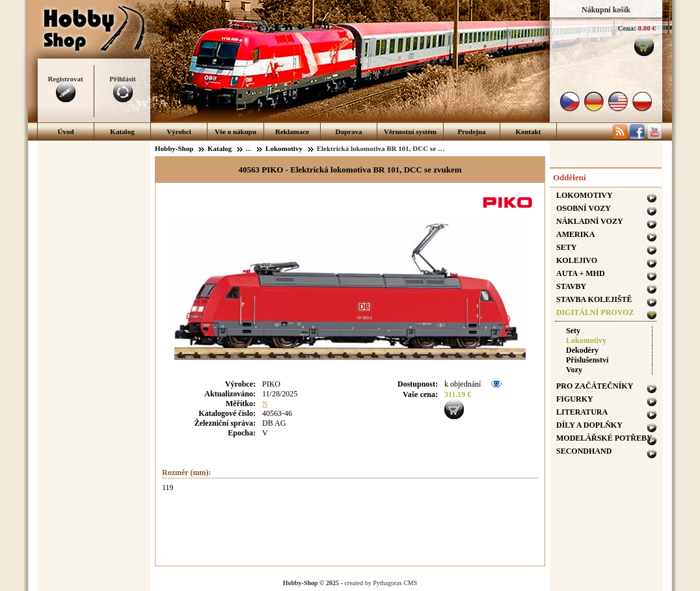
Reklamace (292, 131)
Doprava (349, 131)
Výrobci (179, 131)
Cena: (627, 28)
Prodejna (471, 131)
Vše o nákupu (236, 131)
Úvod (65, 131)
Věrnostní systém (410, 131)
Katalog (122, 131)
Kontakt (528, 131)
